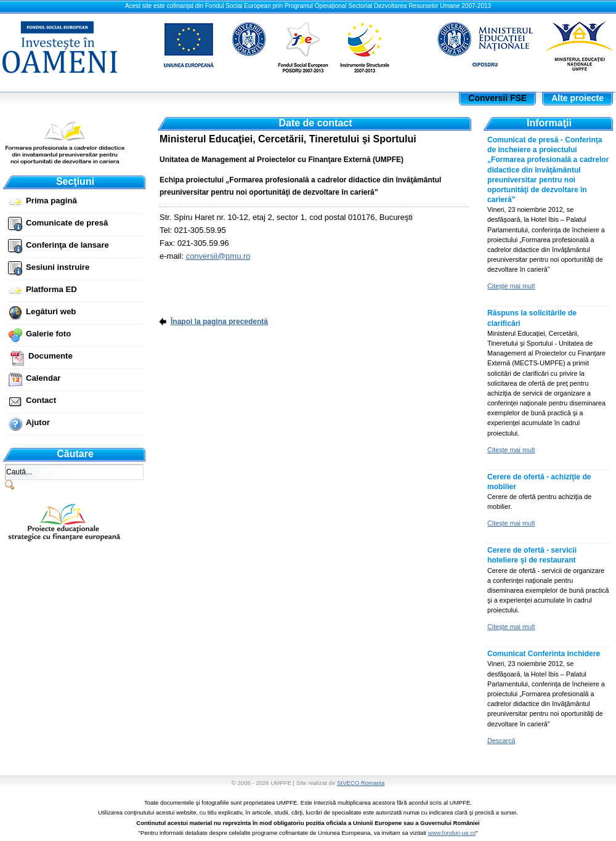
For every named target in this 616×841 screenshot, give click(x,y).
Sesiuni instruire (58, 267)
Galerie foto (48, 334)
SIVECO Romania (361, 783)
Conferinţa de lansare (67, 245)
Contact (41, 400)
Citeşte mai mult (511, 286)
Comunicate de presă (67, 223)
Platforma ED (51, 289)
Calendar (43, 378)
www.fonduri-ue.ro (452, 833)
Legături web (51, 311)
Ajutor (38, 422)
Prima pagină (51, 201)
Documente (51, 356)
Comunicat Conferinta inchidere (544, 654)
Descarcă (501, 741)
